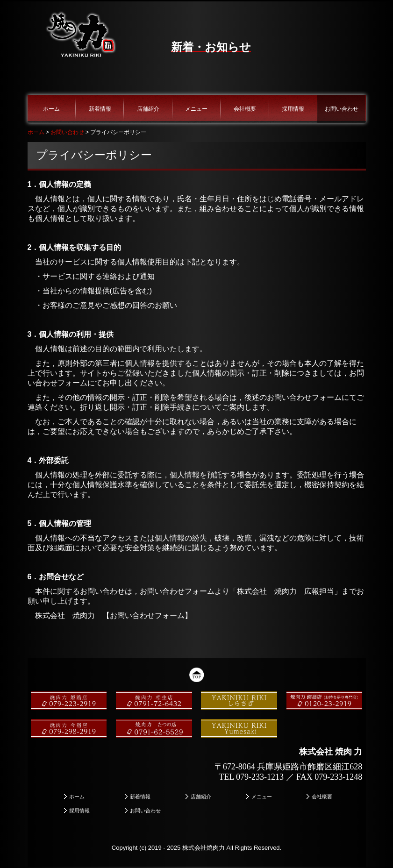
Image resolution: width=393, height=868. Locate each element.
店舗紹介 (148, 109)
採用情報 (293, 109)
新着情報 (100, 109)
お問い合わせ (342, 109)
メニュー (196, 109)
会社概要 (245, 109)
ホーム (51, 109)
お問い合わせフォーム (147, 615)
